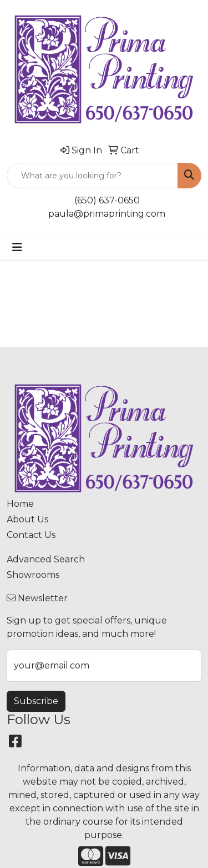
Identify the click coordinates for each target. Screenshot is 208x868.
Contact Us (31, 535)
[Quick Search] (92, 176)
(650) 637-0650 (107, 200)
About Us (27, 519)
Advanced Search (46, 559)
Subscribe (36, 701)
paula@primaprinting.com (107, 214)
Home (20, 504)
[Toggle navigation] (17, 247)
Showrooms (33, 575)
